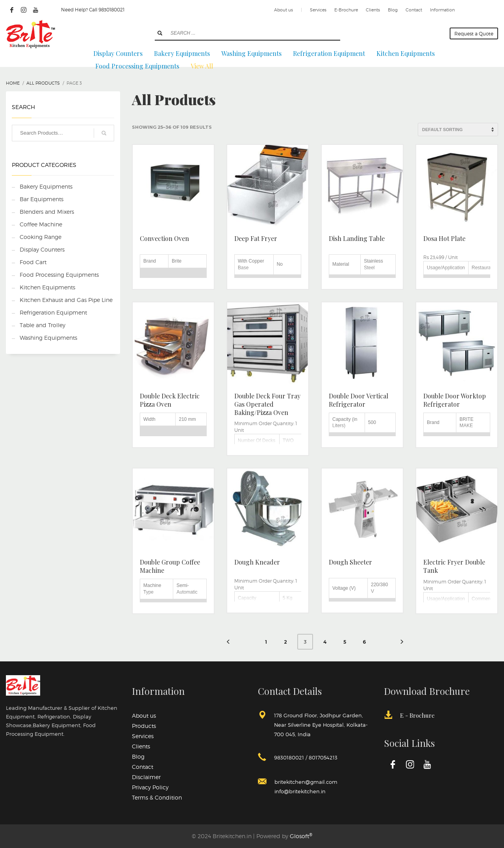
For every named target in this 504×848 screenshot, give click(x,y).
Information (442, 10)
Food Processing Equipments (59, 275)
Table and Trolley (43, 325)
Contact (414, 10)
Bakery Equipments (46, 186)
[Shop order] (458, 130)
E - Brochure (417, 715)
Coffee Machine (41, 224)
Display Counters (42, 249)
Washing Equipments (48, 338)
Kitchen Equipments (47, 287)
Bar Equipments (42, 199)
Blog (393, 10)
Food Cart (33, 262)
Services (318, 10)
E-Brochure (346, 10)
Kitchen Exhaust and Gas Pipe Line (66, 300)
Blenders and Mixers (47, 212)
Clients (373, 10)
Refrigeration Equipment (53, 312)
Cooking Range (41, 237)
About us (283, 10)
